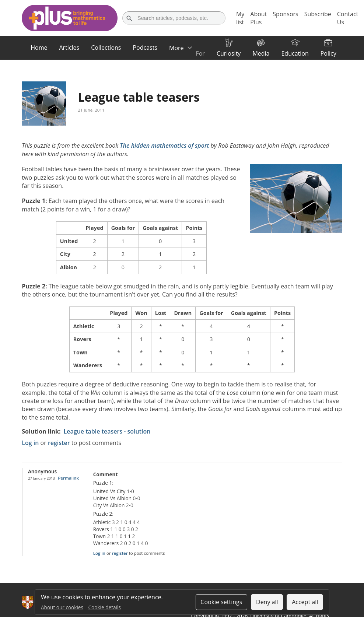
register (59, 443)
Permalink (68, 478)
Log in (30, 443)
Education (295, 53)
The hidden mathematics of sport (164, 146)
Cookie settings (221, 602)
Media (261, 53)
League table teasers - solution (107, 431)
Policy (328, 53)
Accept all (305, 602)
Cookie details (105, 607)
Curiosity (229, 53)
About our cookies (62, 607)
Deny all (267, 602)
